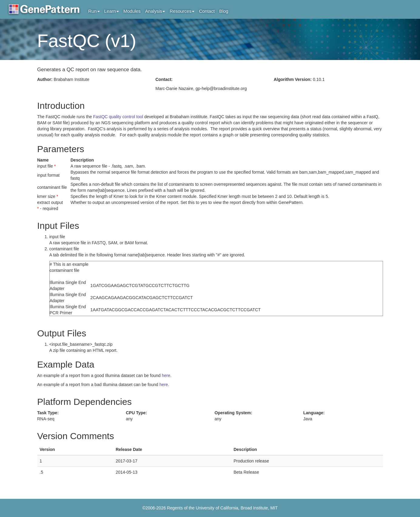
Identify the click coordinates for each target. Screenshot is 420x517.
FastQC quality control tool (119, 117)
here (166, 375)
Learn (112, 11)
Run (94, 11)
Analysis (155, 11)
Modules (132, 11)
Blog (224, 11)
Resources (182, 11)
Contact (207, 11)
